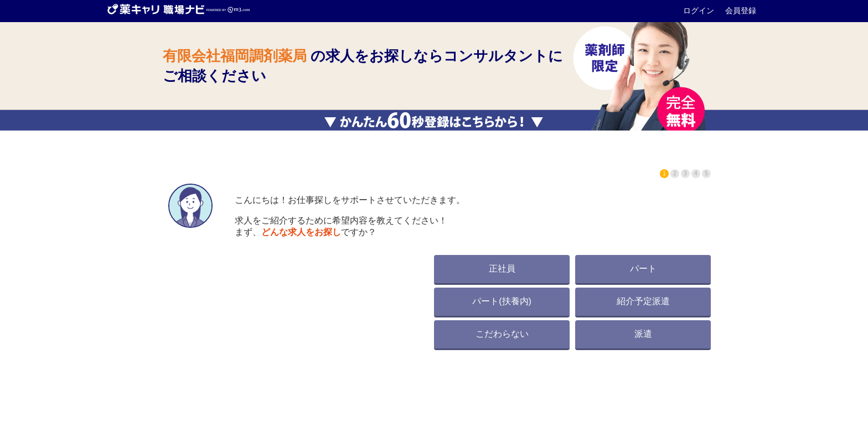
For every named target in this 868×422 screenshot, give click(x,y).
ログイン (700, 11)
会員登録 (741, 11)
